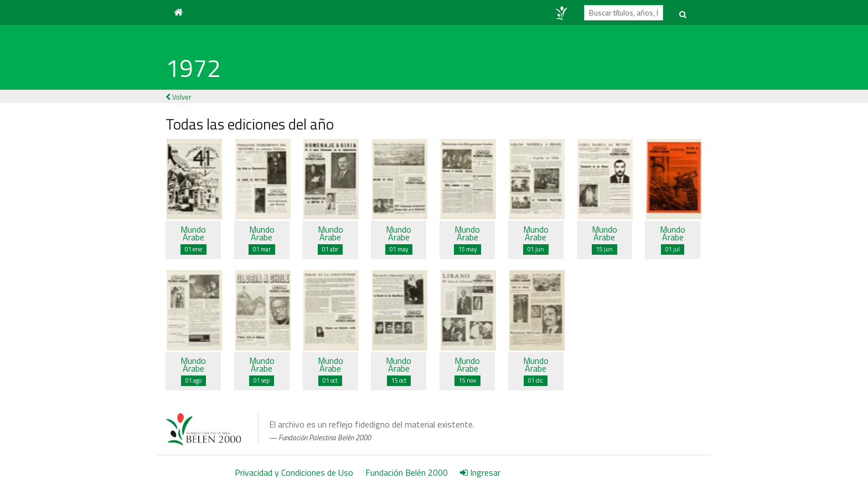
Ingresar (480, 472)
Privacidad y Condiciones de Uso (294, 472)
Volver (179, 97)
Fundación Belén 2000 (407, 472)
